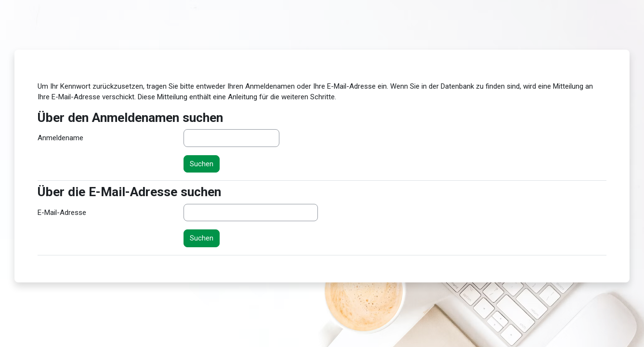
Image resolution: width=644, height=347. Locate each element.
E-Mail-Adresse (62, 213)
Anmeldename (60, 138)
